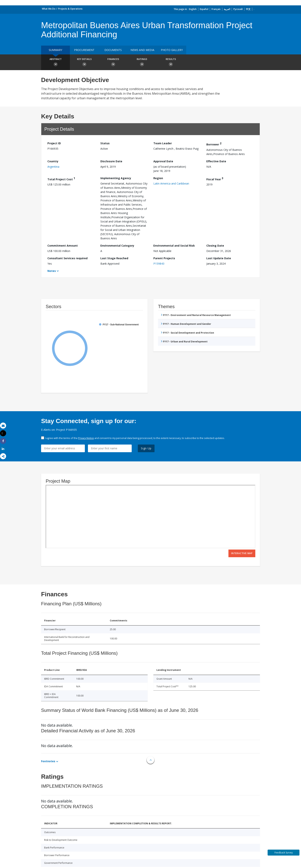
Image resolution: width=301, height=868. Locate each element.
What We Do (49, 9)
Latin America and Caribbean (171, 183)
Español (204, 9)
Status (105, 143)
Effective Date (216, 161)
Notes (52, 271)
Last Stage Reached (114, 258)
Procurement (84, 50)
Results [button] (171, 63)
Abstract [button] (55, 63)
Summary (55, 50)
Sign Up (146, 448)
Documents (113, 50)
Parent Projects (164, 258)
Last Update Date (219, 258)
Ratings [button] (142, 63)
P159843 (159, 264)
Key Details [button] (84, 63)
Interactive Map (242, 553)
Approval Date (163, 161)
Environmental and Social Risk (174, 246)
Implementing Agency (116, 178)
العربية (227, 9)
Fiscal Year (215, 179)
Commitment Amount (63, 246)
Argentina (53, 167)
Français (216, 9)
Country (53, 161)
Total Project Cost (61, 179)
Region (158, 178)
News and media (142, 50)
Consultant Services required (67, 258)
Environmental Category (117, 246)
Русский (238, 9)
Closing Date (215, 246)
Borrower (214, 144)
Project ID (54, 143)
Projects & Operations (70, 9)
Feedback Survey (284, 853)
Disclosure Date (111, 161)
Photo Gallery (172, 50)
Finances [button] (113, 63)
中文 (248, 9)
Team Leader (163, 143)
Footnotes (48, 761)
